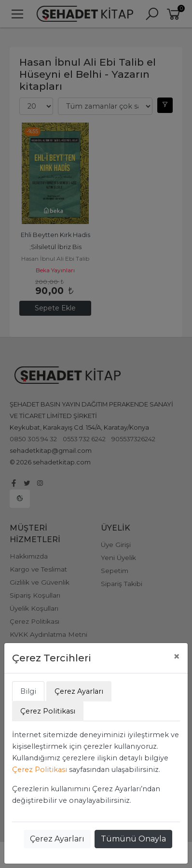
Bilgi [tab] (28, 691)
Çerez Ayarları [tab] (79, 691)
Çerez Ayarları (57, 839)
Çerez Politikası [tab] (48, 711)
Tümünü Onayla (133, 839)
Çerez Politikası (40, 770)
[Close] (177, 657)
